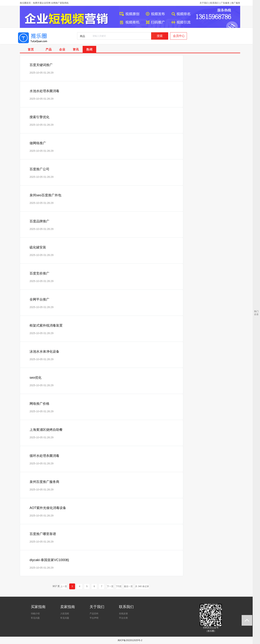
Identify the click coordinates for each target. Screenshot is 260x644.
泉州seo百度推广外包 (45, 195)
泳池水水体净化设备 (44, 352)
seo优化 (36, 378)
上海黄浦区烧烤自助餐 (46, 430)
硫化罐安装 (38, 247)
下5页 (119, 586)
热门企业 (256, 313)
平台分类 (123, 618)
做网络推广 (38, 143)
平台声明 (94, 618)
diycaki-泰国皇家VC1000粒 (49, 560)
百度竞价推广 (39, 273)
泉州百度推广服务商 (44, 482)
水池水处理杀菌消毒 (44, 91)
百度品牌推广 (39, 221)
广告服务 (225, 3)
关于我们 (204, 3)
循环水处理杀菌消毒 (44, 456)
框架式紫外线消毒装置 (46, 325)
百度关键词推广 (41, 65)
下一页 (110, 586)
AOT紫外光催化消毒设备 (48, 508)
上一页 (64, 586)
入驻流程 (65, 614)
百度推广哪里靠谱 (43, 534)
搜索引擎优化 (39, 117)
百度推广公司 (39, 169)
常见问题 (35, 618)
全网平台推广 (39, 299)
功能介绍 (35, 614)
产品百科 (94, 614)
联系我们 (214, 3)
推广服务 (236, 3)
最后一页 (128, 586)
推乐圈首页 (25, 3)
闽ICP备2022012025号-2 (130, 640)
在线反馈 (123, 614)
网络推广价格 (39, 404)
